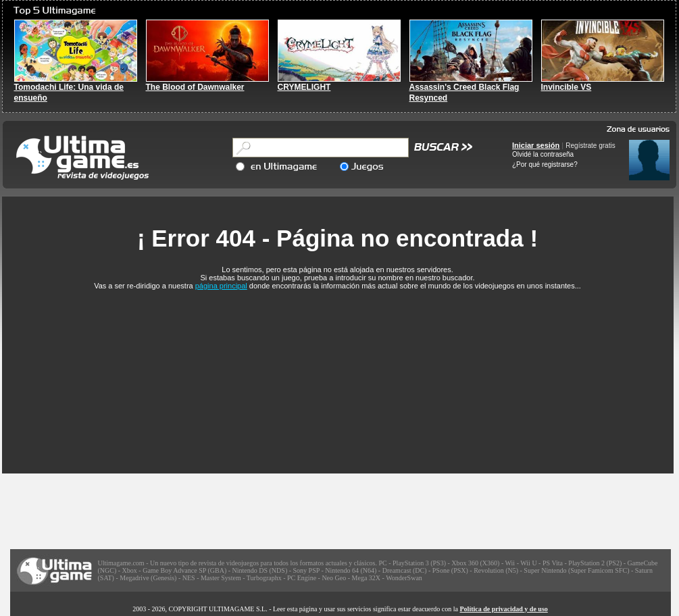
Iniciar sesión (536, 145)
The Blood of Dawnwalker (195, 87)
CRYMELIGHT (304, 87)
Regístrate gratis (590, 146)
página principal (221, 286)
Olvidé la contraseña (543, 154)
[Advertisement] (338, 374)
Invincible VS (567, 87)
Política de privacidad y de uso (504, 609)
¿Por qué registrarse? (545, 164)
